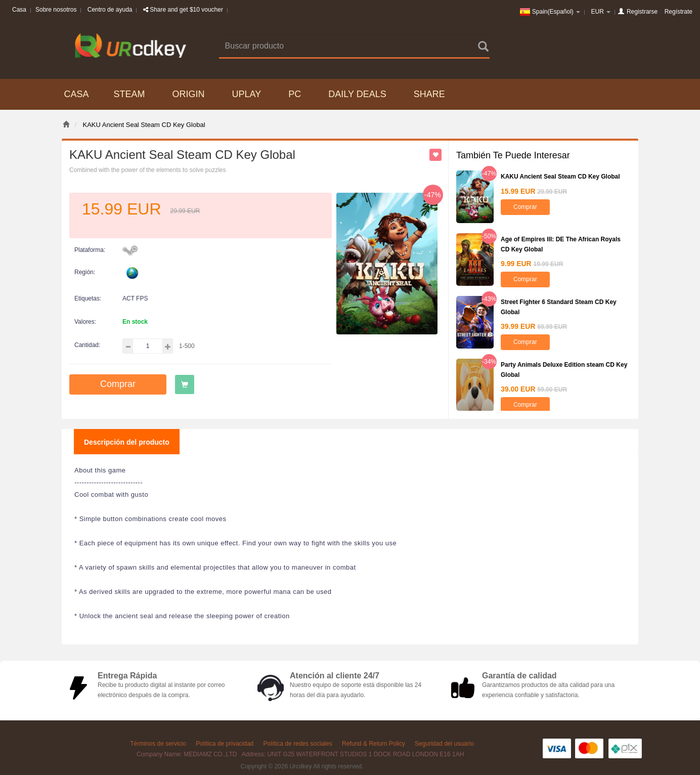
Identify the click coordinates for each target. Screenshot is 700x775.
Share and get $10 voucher (183, 10)
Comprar (118, 384)
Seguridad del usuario (444, 744)
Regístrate (679, 12)
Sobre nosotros (56, 10)
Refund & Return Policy (374, 744)
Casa (19, 10)
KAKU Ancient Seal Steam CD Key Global (560, 177)
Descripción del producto (127, 442)
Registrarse (642, 12)
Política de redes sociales (298, 744)
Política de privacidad (225, 744)
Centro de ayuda (110, 10)
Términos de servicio (158, 744)
